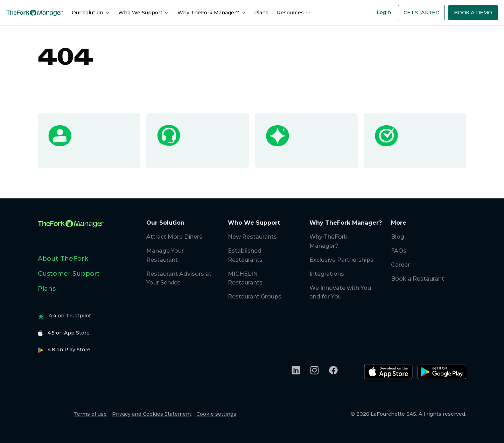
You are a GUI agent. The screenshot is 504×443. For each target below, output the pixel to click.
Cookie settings (216, 414)
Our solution (91, 13)
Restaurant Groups (255, 297)
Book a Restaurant (418, 279)
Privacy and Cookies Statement (152, 414)
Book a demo (473, 13)
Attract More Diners (174, 237)
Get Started (422, 13)
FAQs (399, 251)
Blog (398, 237)
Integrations (327, 274)
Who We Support (144, 13)
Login (384, 12)
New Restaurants (252, 237)
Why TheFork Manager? (212, 13)
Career (400, 265)
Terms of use (90, 414)
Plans (261, 13)
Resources (294, 13)
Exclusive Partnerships (341, 260)
